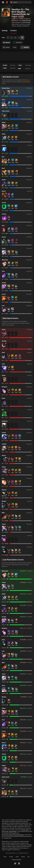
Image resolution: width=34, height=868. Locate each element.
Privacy (23, 857)
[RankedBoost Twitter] (15, 863)
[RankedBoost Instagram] (19, 863)
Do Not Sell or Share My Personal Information (13, 835)
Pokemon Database (17, 860)
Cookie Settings (13, 831)
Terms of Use (5, 831)
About (5, 857)
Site (29, 857)
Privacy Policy (25, 830)
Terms (17, 857)
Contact (11, 857)
